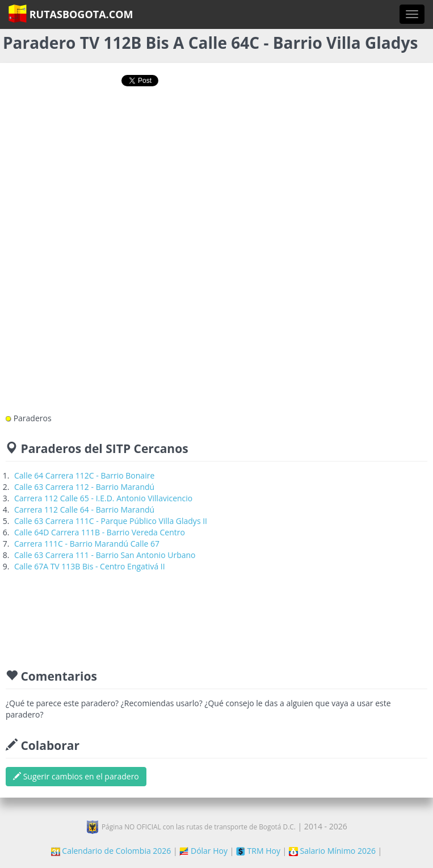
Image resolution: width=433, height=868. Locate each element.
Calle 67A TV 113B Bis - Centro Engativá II (90, 566)
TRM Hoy (258, 851)
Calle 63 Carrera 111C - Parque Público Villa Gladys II (111, 521)
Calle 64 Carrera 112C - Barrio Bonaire (84, 475)
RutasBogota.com (71, 14)
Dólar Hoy (203, 851)
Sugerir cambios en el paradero (76, 776)
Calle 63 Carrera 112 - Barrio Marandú (84, 487)
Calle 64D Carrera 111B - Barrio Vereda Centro (100, 532)
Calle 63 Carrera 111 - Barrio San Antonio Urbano (105, 555)
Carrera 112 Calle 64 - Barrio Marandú (84, 510)
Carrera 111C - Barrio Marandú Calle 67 (87, 544)
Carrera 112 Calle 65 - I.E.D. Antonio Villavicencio (103, 498)
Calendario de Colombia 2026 (111, 851)
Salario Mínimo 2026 (332, 851)
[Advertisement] (217, 132)
